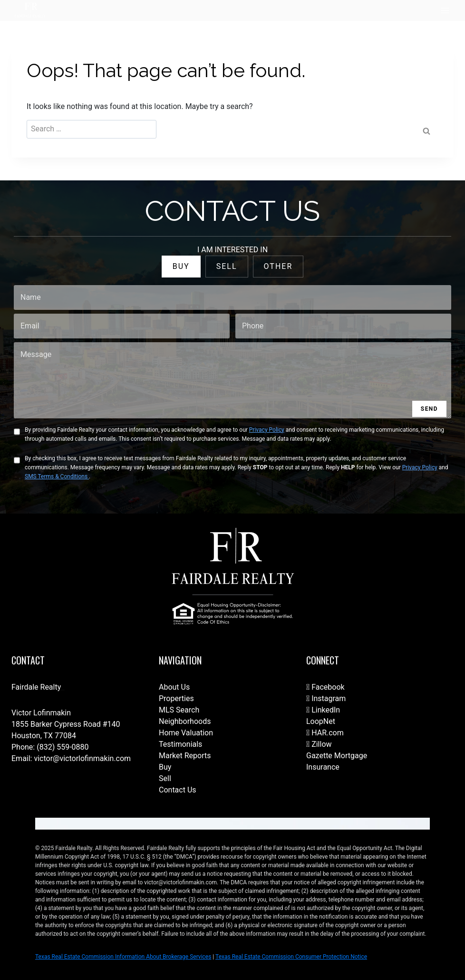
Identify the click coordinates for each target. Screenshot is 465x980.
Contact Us (178, 790)
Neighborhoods (185, 721)
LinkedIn (323, 710)
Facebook (325, 687)
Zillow (319, 744)
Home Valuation (186, 733)
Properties (176, 698)
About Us (174, 687)
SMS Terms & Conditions (57, 476)
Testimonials (180, 744)
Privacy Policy (267, 430)
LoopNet (321, 721)
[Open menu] (445, 10)
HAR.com (325, 733)
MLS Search (179, 710)
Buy (165, 767)
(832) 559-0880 (63, 747)
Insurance (323, 767)
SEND (429, 409)
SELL (227, 266)
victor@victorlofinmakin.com (82, 758)
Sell (165, 778)
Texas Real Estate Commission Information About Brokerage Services (123, 957)
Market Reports (185, 756)
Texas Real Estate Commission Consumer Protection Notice (291, 957)
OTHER (278, 266)
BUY (181, 266)
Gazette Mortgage (337, 756)
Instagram (326, 698)
